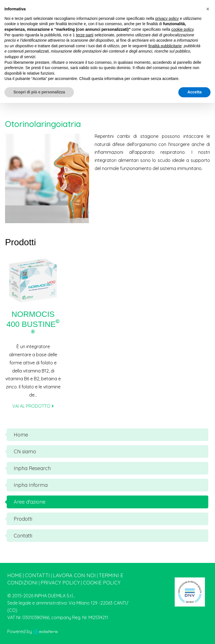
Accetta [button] (194, 92)
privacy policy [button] (167, 18)
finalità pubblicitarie (165, 46)
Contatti (37, 575)
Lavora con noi (74, 575)
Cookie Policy (102, 583)
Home (15, 575)
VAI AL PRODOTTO (33, 406)
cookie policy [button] (182, 29)
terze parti (85, 35)
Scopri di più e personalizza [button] (39, 92)
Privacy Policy (60, 583)
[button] (208, 9)
